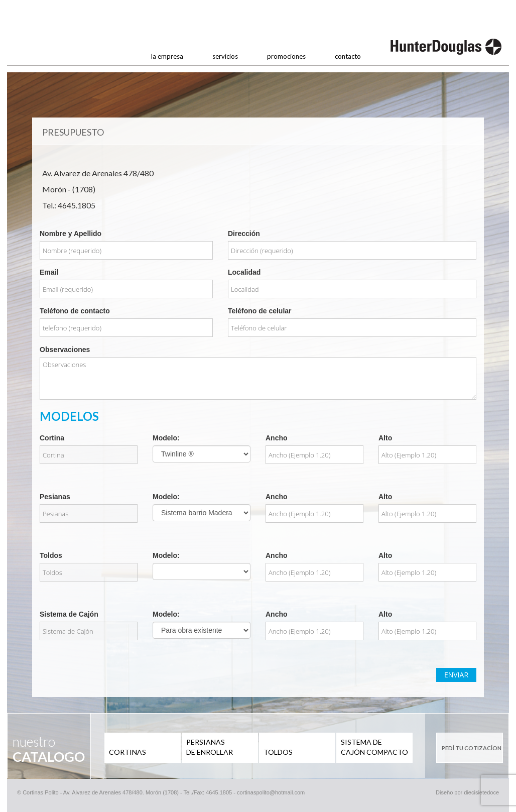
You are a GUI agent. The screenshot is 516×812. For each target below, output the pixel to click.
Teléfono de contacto (75, 311)
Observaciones (65, 350)
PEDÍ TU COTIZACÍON (472, 748)
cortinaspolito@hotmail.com (271, 792)
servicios (225, 56)
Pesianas (55, 497)
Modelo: (166, 438)
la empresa (167, 56)
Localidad (244, 272)
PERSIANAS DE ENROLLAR (210, 747)
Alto (385, 438)
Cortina (52, 438)
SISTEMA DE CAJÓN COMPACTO (374, 747)
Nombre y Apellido (71, 234)
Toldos (51, 555)
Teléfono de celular (260, 311)
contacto (348, 56)
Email (49, 272)
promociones (286, 56)
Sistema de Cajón (69, 614)
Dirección (244, 234)
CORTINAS (127, 752)
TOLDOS (278, 752)
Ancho (277, 438)
